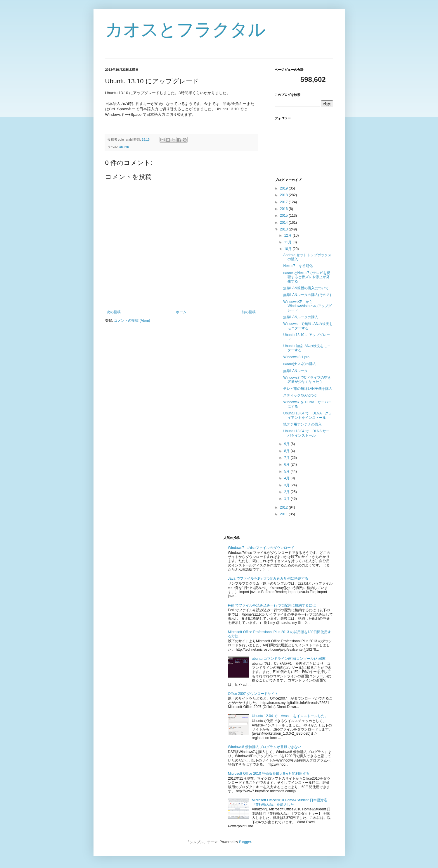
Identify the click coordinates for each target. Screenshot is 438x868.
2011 (284, 514)
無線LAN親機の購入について (306, 288)
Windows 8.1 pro (296, 357)
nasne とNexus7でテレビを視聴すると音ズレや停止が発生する (307, 277)
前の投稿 (249, 312)
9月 (287, 444)
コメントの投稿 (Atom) (132, 321)
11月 (288, 242)
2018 (284, 195)
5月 (287, 471)
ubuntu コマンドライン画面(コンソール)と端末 (289, 659)
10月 (288, 249)
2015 (284, 216)
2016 (284, 209)
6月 (287, 464)
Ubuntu (124, 147)
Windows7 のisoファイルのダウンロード (261, 548)
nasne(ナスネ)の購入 (300, 364)
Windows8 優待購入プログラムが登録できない (265, 747)
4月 (287, 478)
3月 (287, 485)
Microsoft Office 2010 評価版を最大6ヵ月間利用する (269, 774)
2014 (284, 223)
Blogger (245, 842)
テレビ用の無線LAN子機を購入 (308, 389)
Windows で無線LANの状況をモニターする (308, 326)
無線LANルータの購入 (301, 317)
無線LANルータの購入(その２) (307, 295)
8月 (287, 451)
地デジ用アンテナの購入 (302, 424)
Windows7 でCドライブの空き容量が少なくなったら (307, 380)
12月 (288, 235)
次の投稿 (114, 312)
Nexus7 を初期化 (298, 266)
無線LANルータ (295, 371)
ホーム (181, 312)
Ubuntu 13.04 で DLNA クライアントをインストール (308, 415)
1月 (287, 499)
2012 (284, 507)
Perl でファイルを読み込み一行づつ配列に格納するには (272, 605)
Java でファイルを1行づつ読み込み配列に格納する (268, 578)
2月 (287, 492)
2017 (284, 202)
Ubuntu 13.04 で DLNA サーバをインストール (306, 433)
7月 (287, 458)
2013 (284, 229)
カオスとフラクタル (185, 30)
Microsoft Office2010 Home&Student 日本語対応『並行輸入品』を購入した (290, 802)
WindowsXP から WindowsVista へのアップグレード (307, 306)
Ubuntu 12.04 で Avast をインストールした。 (290, 716)
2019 (284, 188)
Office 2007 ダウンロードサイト (253, 694)
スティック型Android (300, 395)
